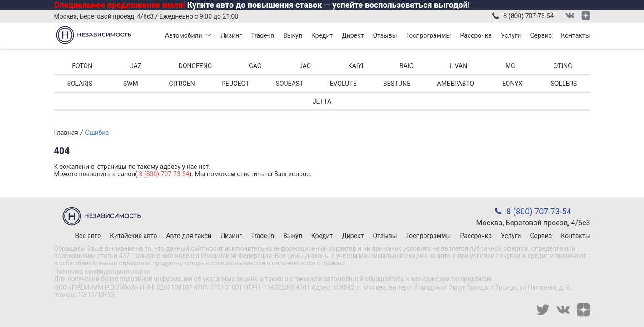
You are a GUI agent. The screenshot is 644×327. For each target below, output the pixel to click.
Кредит (322, 35)
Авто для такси (189, 236)
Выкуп (293, 35)
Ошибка (97, 133)
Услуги (511, 35)
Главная (66, 133)
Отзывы (385, 35)
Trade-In (262, 35)
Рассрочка (476, 35)
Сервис (541, 35)
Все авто (88, 236)
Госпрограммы (429, 35)
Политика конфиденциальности (102, 272)
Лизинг (231, 35)
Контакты (575, 35)
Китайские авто (133, 236)
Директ (353, 35)
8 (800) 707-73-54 (529, 16)
